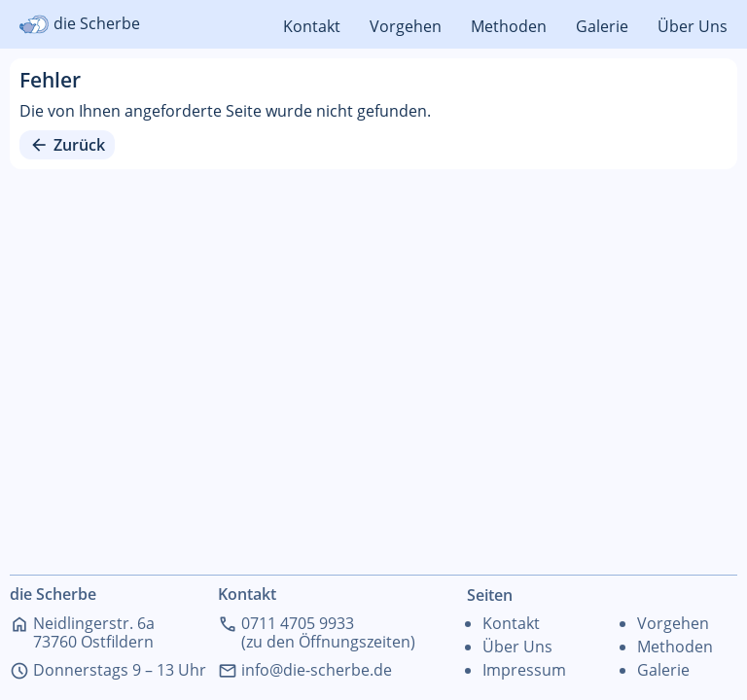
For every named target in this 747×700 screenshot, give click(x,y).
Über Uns (693, 26)
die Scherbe (80, 24)
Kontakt (312, 26)
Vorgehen (406, 26)
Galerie (602, 26)
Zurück (67, 145)
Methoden (509, 26)
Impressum (524, 670)
